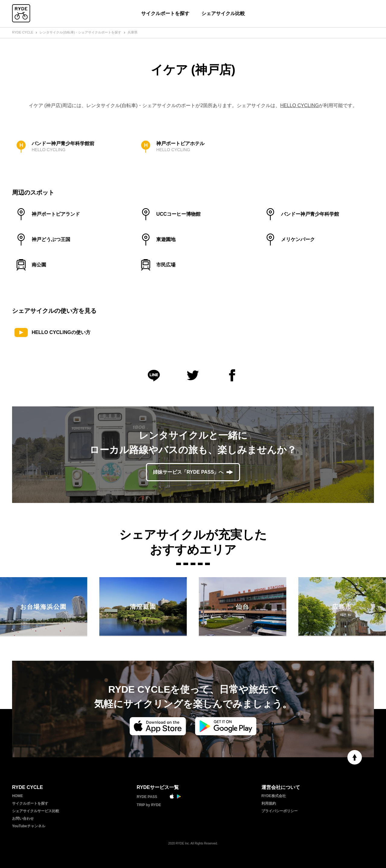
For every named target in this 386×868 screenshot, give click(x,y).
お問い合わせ (23, 819)
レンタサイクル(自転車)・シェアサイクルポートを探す (80, 32)
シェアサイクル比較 (223, 13)
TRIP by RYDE (149, 805)
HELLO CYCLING (299, 105)
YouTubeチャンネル (29, 826)
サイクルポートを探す (165, 13)
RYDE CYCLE (23, 32)
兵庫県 (133, 32)
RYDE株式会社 (274, 796)
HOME (17, 796)
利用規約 (269, 803)
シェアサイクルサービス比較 (36, 811)
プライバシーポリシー (280, 811)
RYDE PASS (147, 797)
